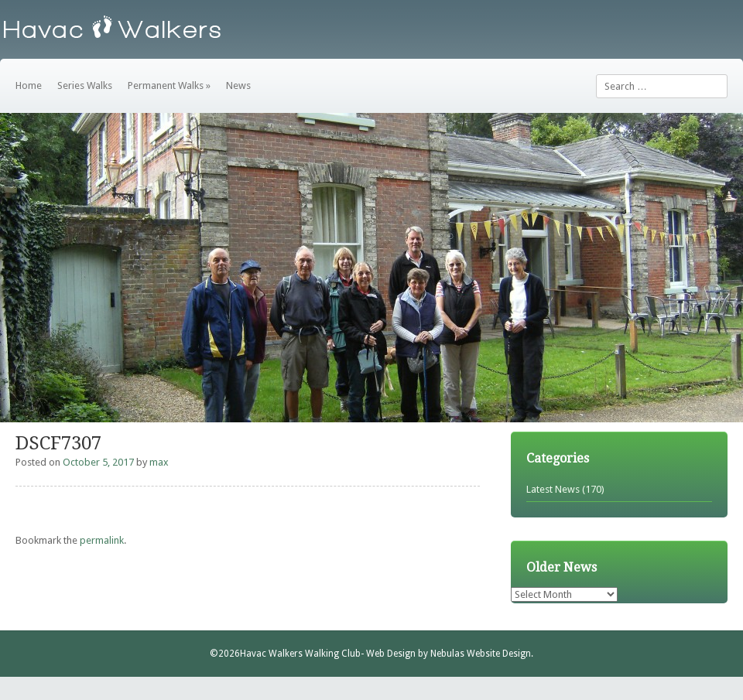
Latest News (553, 489)
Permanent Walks (169, 85)
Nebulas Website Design (481, 654)
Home (29, 85)
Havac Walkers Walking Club (300, 654)
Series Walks (85, 85)
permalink (102, 540)
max (159, 462)
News (238, 85)
